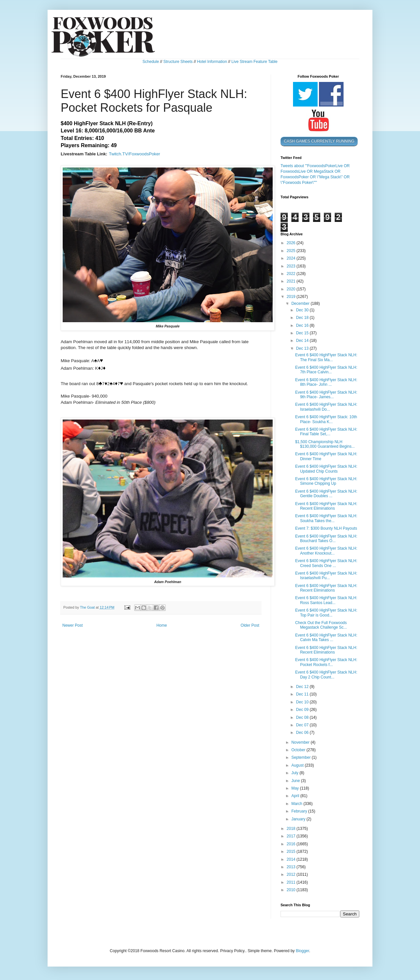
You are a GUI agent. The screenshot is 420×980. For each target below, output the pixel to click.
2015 (292, 852)
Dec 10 (303, 702)
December (301, 304)
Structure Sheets (178, 62)
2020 (292, 289)
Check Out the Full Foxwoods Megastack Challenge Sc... (321, 625)
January (299, 819)
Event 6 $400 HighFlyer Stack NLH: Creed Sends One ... (326, 563)
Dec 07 (303, 725)
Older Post (250, 625)
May (296, 788)
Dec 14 (303, 341)
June (296, 781)
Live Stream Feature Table (254, 62)
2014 (292, 859)
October (299, 750)
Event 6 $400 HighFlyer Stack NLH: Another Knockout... (326, 551)
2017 (292, 836)
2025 (292, 251)
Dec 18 (303, 318)
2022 (292, 274)
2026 (292, 243)
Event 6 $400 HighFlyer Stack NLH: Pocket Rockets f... (326, 662)
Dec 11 (303, 694)
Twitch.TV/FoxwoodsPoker (135, 154)
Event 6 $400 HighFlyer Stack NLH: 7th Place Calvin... (326, 370)
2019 (292, 297)
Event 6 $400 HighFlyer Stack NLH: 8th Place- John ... (326, 382)
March (297, 804)
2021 (292, 281)
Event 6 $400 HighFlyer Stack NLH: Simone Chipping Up (326, 481)
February (300, 811)
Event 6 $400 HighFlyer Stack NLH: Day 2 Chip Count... (326, 675)
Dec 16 (303, 325)
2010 (292, 890)
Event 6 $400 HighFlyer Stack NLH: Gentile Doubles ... (326, 494)
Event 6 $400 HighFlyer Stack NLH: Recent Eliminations (326, 506)
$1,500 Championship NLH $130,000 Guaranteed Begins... (325, 444)
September (302, 757)
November (301, 742)
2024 (292, 258)
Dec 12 (303, 687)
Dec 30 (303, 310)
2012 (292, 874)
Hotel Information (212, 62)
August (298, 765)
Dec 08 (303, 717)
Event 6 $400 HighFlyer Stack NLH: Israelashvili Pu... (326, 576)
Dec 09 (303, 710)
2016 (292, 844)
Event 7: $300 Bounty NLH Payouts (326, 528)
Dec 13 (303, 348)
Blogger (302, 951)
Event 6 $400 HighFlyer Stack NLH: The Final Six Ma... (326, 357)
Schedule (151, 62)
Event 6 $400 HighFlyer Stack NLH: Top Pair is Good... (326, 613)
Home (162, 625)
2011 (292, 882)
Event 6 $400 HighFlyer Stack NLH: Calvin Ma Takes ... (326, 637)
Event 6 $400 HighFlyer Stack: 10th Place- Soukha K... (326, 419)
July (295, 773)
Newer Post (73, 625)
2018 (292, 829)
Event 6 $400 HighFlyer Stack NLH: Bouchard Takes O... (326, 539)
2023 (292, 266)
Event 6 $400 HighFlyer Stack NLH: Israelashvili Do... (326, 407)
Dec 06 (303, 733)
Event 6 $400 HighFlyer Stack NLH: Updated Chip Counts (326, 469)
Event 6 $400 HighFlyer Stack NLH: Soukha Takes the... (326, 518)
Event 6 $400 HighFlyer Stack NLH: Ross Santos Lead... (326, 600)
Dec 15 (303, 333)
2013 (292, 867)
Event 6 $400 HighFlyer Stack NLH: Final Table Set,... (326, 432)
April (296, 796)
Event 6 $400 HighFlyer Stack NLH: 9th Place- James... (326, 395)
